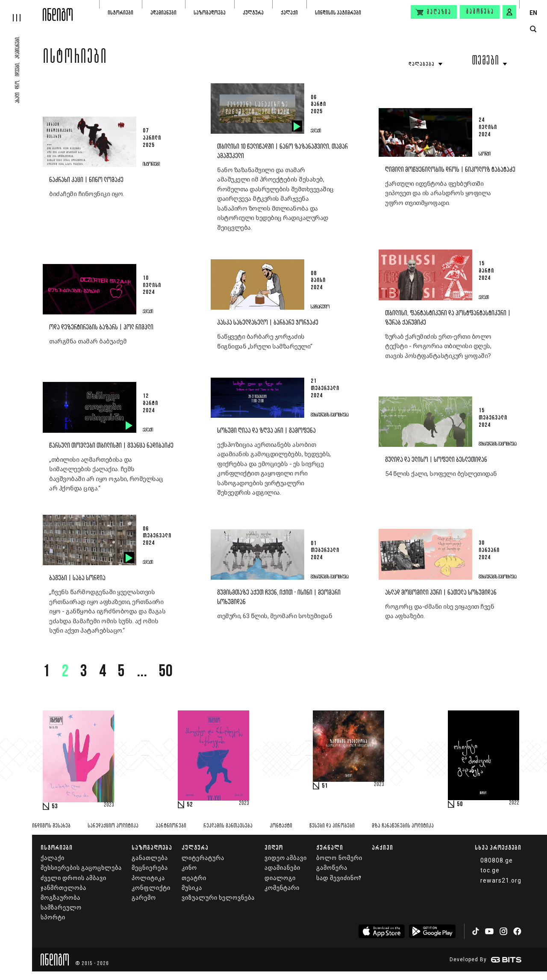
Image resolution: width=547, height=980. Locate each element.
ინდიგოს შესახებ (51, 826)
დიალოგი (280, 878)
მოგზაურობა (60, 898)
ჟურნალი (330, 847)
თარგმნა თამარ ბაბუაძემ (88, 341)
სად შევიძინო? (339, 878)
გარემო (144, 898)
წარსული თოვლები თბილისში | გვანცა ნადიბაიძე (111, 446)
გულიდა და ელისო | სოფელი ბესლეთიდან (436, 460)
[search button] (533, 29)
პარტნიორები (171, 826)
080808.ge (497, 860)
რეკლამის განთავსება (228, 826)
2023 (109, 805)
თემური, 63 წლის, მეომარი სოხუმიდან (275, 616)
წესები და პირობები (332, 826)
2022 (514, 803)
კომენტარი (282, 888)
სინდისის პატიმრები (338, 13)
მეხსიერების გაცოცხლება (81, 868)
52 (190, 805)
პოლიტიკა (148, 878)
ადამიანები (163, 13)
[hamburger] (21, 11)
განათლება (150, 858)
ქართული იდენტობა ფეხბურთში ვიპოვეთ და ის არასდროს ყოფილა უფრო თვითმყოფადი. (438, 193)
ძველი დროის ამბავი (74, 878)
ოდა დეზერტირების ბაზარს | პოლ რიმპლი (101, 327)
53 (55, 807)
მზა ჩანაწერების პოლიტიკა (403, 826)
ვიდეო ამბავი (286, 858)
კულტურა (253, 13)
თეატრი (194, 878)
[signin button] (509, 12)
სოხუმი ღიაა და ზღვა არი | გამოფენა (266, 431)
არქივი (382, 847)
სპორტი (53, 917)
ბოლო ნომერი (339, 858)
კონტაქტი (281, 826)
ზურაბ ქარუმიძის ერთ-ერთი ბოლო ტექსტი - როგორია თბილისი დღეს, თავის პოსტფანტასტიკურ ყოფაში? (438, 346)
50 (166, 672)
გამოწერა (480, 12)
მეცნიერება (150, 868)
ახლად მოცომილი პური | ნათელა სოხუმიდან (441, 593)
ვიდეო (274, 847)
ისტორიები (121, 13)
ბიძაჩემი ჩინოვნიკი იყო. (87, 194)
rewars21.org (501, 880)
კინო (189, 868)
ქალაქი (289, 13)
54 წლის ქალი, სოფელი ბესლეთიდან (441, 474)
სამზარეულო (61, 908)
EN (533, 13)
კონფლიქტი (151, 888)
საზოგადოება (210, 13)
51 (325, 786)
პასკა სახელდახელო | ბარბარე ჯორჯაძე (268, 323)
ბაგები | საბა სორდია (77, 578)
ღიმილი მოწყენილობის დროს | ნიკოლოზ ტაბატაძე (450, 170)
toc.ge (490, 870)
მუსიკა (192, 888)
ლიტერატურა (203, 858)
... (142, 672)
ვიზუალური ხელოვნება (218, 898)
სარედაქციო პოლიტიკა (113, 826)
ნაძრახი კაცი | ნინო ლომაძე (86, 180)
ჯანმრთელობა (63, 888)
